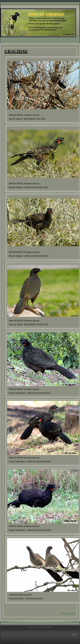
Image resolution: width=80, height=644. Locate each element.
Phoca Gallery (67, 613)
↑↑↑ (74, 635)
